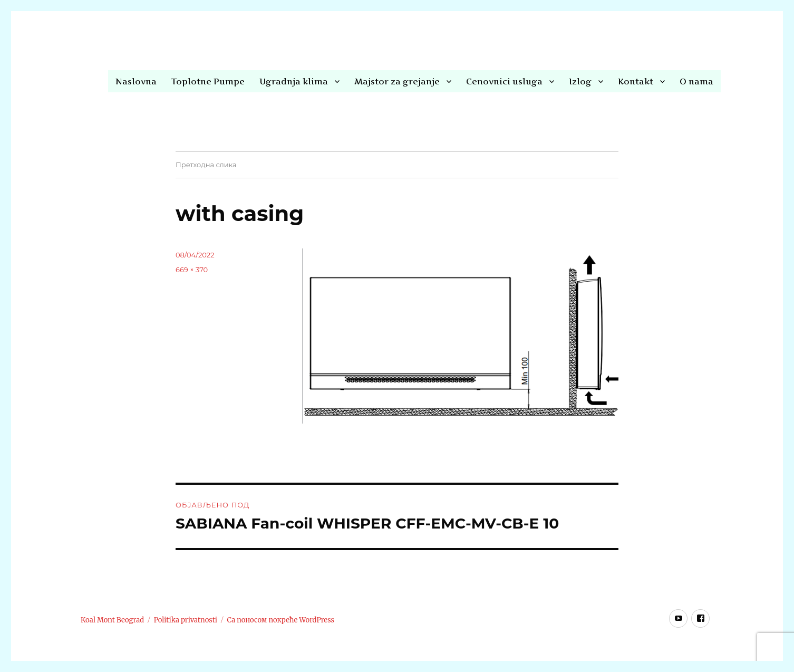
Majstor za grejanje (397, 81)
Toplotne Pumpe (208, 81)
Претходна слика (206, 165)
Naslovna (136, 81)
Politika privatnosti (186, 620)
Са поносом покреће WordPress (281, 620)
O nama (696, 81)
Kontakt (636, 81)
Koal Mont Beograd (112, 620)
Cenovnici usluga (504, 81)
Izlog (580, 81)
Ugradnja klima (294, 81)
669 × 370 (192, 270)
